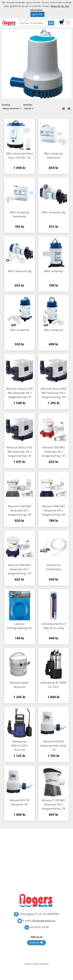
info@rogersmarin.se (43, 921)
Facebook (36, 943)
